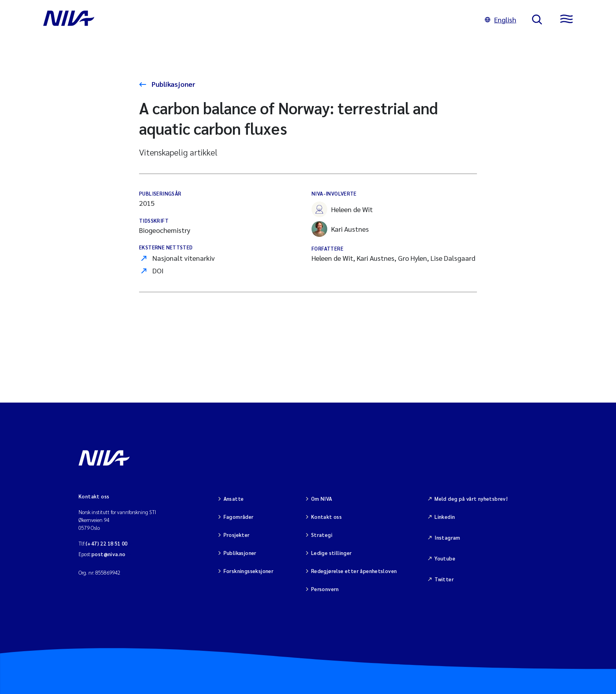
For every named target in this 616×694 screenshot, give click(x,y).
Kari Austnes (340, 229)
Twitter (444, 579)
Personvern (325, 589)
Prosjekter (237, 535)
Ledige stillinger (332, 553)
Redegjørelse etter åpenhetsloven (354, 571)
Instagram (447, 537)
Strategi (322, 535)
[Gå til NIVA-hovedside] (256, 20)
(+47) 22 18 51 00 (107, 543)
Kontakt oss (326, 517)
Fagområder (239, 517)
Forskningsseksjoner (248, 571)
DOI (158, 270)
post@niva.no (109, 554)
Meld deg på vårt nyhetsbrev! (471, 499)
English (500, 19)
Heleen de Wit (342, 209)
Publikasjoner (173, 84)
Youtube (445, 558)
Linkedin (445, 517)
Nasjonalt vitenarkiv (184, 258)
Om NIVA (322, 499)
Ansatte (234, 499)
